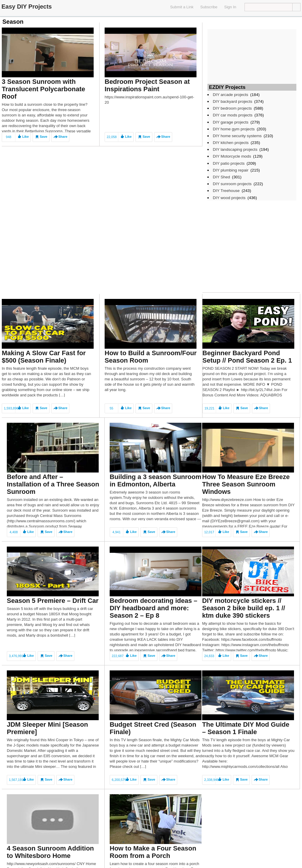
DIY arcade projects (230, 95)
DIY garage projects (231, 122)
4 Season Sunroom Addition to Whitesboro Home (50, 852)
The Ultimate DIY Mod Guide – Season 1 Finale (246, 728)
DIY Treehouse (226, 191)
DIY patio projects (229, 163)
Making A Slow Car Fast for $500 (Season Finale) (44, 357)
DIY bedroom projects (232, 108)
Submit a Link (182, 7)
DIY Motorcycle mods (232, 156)
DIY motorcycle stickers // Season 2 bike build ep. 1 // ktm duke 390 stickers (244, 608)
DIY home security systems (237, 136)
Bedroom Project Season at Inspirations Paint (147, 85)
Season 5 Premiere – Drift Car (53, 601)
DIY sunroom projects (232, 184)
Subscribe (209, 7)
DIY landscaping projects (235, 149)
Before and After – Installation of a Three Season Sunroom (53, 484)
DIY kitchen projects (231, 143)
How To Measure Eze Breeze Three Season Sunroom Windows (246, 484)
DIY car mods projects (233, 115)
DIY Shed (221, 177)
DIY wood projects (229, 198)
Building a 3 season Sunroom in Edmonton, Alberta (155, 481)
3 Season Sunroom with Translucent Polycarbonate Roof (43, 89)
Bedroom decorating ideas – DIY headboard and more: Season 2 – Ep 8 (154, 608)
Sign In (230, 7)
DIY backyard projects (233, 101)
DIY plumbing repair (231, 170)
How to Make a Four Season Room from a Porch (153, 852)
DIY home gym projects (234, 129)
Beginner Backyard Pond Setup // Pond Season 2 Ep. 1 (247, 357)
